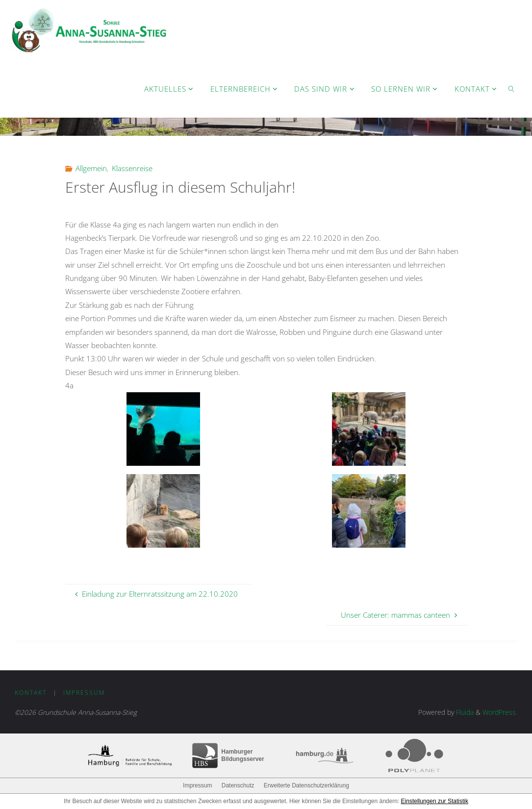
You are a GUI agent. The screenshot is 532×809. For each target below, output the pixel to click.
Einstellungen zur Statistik (435, 801)
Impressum (84, 693)
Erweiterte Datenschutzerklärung (306, 785)
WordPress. (500, 712)
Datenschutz (238, 785)
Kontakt (31, 693)
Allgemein (91, 168)
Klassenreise (132, 168)
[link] (511, 88)
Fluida (464, 712)
